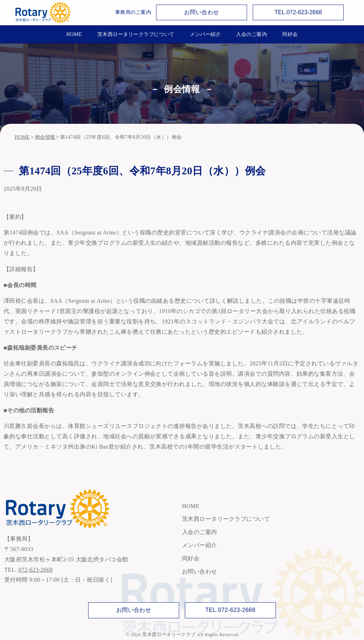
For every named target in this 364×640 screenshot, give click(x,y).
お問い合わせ (202, 12)
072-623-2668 (36, 570)
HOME (74, 34)
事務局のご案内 (133, 12)
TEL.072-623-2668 (298, 12)
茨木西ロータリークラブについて (136, 34)
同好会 (290, 34)
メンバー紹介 (205, 34)
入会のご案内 (251, 34)
